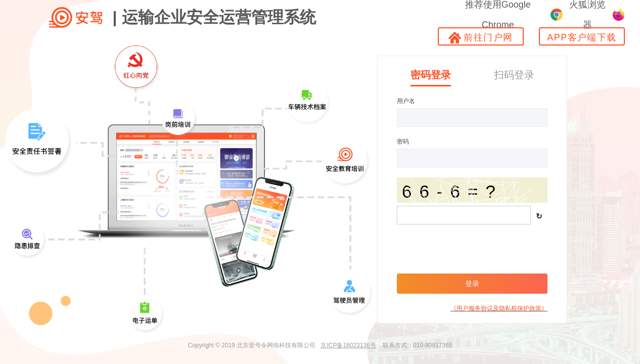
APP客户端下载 (582, 37)
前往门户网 (481, 38)
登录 (472, 284)
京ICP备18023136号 (348, 345)
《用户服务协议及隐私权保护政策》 (499, 308)
